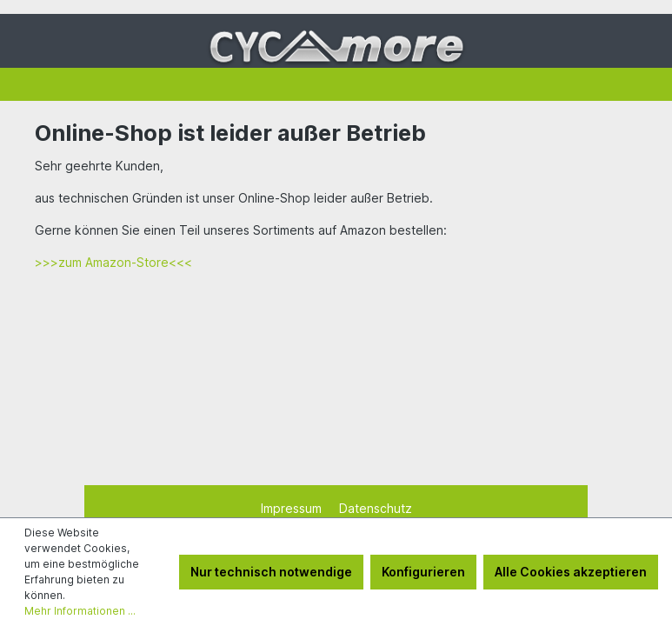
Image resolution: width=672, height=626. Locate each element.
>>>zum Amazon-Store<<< (113, 262)
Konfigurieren (423, 572)
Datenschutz (376, 508)
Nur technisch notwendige (271, 572)
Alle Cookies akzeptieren (571, 572)
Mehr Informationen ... (80, 611)
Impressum (293, 508)
